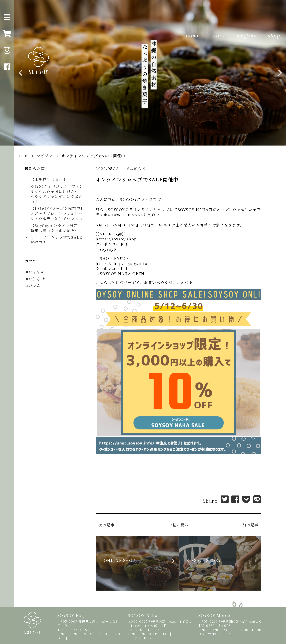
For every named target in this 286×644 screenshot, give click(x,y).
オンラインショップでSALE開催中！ (56, 240)
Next (280, 73)
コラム (36, 285)
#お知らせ (136, 168)
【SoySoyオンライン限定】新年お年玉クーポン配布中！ (57, 228)
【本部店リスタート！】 (53, 179)
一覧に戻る (178, 525)
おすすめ (38, 272)
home (193, 36)
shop (274, 36)
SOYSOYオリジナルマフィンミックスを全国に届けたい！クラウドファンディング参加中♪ (57, 194)
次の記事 (106, 525)
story (218, 36)
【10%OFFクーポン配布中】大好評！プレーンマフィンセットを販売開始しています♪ (57, 213)
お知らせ (38, 279)
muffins (246, 36)
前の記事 (251, 525)
